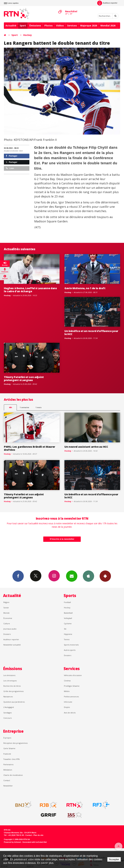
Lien (10, 168)
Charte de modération (13, 775)
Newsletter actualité (12, 645)
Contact (7, 780)
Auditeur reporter (11, 639)
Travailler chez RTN (11, 759)
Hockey (28, 35)
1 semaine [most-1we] (24, 407)
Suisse (6, 608)
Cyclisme (68, 623)
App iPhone (88, 576)
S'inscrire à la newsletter (62, 539)
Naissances (8, 697)
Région (6, 602)
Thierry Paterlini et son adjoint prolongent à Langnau (24, 379)
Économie (8, 618)
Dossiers (7, 634)
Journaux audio (10, 629)
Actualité (11, 26)
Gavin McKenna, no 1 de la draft (85, 288)
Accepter (114, 859)
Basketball (68, 613)
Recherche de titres (12, 686)
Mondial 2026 (108, 26)
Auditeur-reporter (107, 3)
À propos (7, 738)
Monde (6, 613)
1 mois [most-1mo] (39, 407)
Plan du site (38, 835)
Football (67, 602)
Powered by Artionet (12, 842)
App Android (105, 576)
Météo (67, 691)
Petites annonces (71, 697)
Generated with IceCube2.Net (35, 842)
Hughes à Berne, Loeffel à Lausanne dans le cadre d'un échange (30, 290)
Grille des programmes (13, 691)
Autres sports (70, 650)
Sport (23, 26)
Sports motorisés (71, 645)
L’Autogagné (9, 707)
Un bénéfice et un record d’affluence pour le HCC (91, 333)
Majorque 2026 (89, 26)
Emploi (67, 707)
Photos (49, 26)
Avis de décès (70, 713)
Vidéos (60, 26)
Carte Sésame (9, 748)
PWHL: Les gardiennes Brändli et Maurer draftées (29, 448)
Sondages (8, 713)
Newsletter (8, 786)
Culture (7, 623)
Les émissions (9, 675)
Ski (65, 629)
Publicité (7, 754)
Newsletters (72, 576)
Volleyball (68, 618)
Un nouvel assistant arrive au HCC (86, 447)
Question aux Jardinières (14, 702)
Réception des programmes (15, 743)
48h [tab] (10, 407)
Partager (12, 156)
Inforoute (68, 702)
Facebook (18, 576)
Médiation (8, 770)
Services (72, 26)
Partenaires (8, 764)
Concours (8, 718)
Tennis (67, 639)
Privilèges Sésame (72, 686)
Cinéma (67, 681)
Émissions (35, 26)
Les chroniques (10, 681)
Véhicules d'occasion (73, 675)
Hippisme (68, 634)
